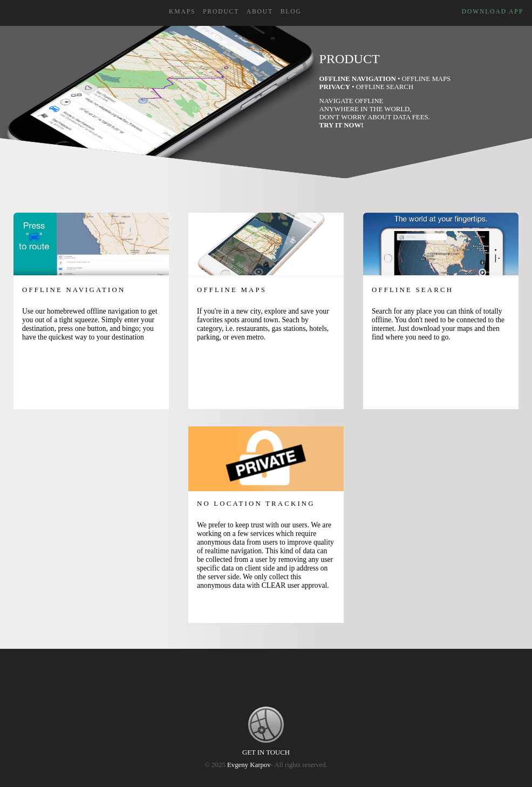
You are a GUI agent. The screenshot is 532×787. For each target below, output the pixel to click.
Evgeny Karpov (249, 765)
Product (221, 11)
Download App (493, 11)
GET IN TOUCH (266, 752)
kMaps (182, 11)
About (260, 11)
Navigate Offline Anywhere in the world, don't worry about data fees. (375, 113)
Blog (291, 11)
